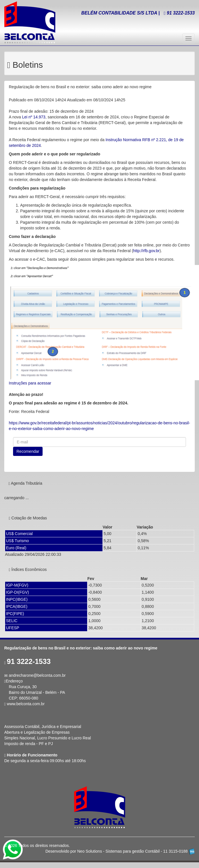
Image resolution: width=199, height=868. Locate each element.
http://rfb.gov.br (146, 251)
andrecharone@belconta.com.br (37, 675)
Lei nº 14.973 (34, 117)
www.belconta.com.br (26, 704)
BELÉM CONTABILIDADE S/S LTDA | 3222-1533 (138, 13)
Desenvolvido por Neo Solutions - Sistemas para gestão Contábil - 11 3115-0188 (120, 851)
